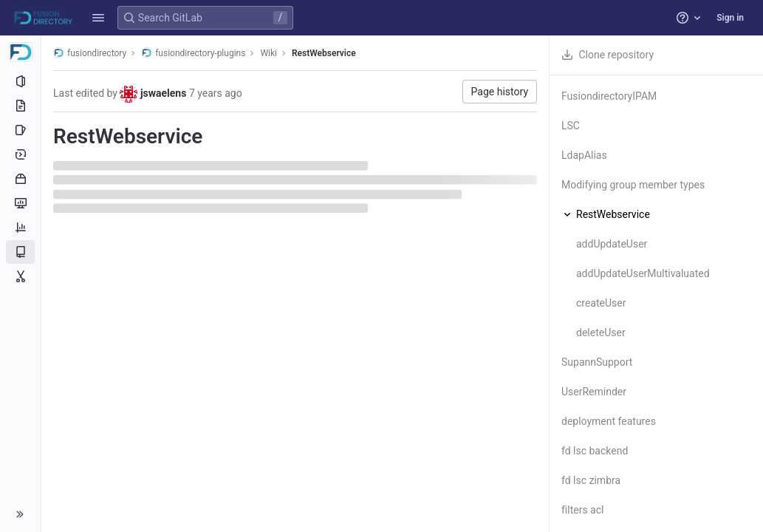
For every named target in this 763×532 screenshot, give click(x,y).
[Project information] (20, 81)
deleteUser (601, 332)
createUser (601, 303)
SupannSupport (597, 362)
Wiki (268, 53)
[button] (98, 18)
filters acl (582, 510)
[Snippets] (20, 276)
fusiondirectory (90, 53)
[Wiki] (20, 252)
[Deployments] (20, 154)
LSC (571, 126)
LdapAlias (584, 155)
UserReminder (594, 392)
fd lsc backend (595, 451)
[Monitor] (20, 203)
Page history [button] (500, 92)
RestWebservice (324, 53)
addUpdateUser (612, 244)
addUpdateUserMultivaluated (643, 273)
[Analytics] (20, 228)
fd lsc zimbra (591, 480)
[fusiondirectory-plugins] (21, 52)
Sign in (730, 18)
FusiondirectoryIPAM (609, 96)
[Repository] (20, 106)
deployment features (609, 421)
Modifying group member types (633, 185)
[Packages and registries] (20, 179)
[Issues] (20, 130)
